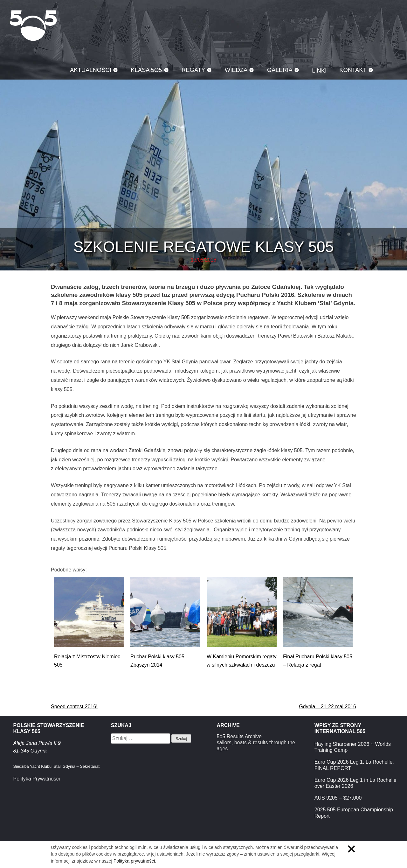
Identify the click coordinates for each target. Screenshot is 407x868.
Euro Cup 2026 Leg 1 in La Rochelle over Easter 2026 (355, 783)
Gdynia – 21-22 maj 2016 (328, 707)
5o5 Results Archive (239, 736)
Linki (319, 70)
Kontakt (353, 70)
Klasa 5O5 (33, 25)
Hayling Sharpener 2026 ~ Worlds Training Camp (353, 747)
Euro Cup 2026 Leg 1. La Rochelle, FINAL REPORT (354, 765)
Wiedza (236, 70)
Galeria (280, 70)
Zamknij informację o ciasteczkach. (351, 849)
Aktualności (91, 70)
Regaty (193, 70)
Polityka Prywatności (37, 779)
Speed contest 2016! (74, 707)
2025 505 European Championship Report (354, 813)
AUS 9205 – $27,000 (338, 798)
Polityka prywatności (134, 861)
